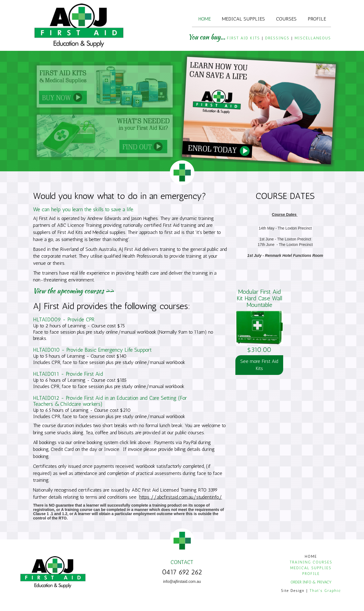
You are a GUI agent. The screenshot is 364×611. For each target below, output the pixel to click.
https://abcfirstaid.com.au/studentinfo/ (181, 497)
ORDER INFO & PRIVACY (311, 582)
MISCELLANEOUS (313, 38)
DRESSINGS (277, 38)
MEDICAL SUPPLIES (311, 568)
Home (205, 19)
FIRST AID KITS (243, 38)
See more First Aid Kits (259, 365)
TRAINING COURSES (311, 562)
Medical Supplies (243, 19)
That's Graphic (325, 591)
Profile (317, 19)
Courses (286, 19)
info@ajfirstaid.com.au (182, 581)
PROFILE (311, 574)
